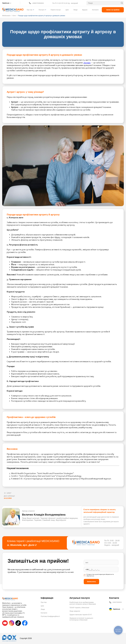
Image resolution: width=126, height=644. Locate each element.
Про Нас (44, 602)
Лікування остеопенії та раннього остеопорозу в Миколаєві (81, 619)
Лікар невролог (75, 611)
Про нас (30, 10)
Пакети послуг (56, 10)
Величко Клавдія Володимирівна (44, 515)
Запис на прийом (113, 10)
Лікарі (75, 10)
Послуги (42, 10)
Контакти (95, 10)
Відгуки (85, 10)
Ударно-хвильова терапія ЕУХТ (81, 615)
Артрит (87, 63)
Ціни (67, 10)
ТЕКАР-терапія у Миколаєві (79, 608)
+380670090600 (38, 3)
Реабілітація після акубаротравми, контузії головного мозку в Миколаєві (83, 603)
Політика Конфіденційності (50, 616)
